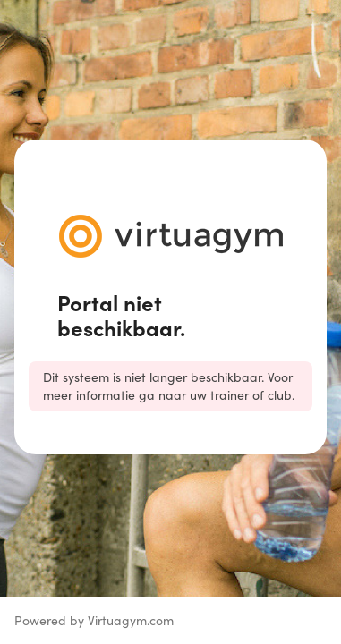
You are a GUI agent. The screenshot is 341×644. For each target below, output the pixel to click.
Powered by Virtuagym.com (94, 620)
